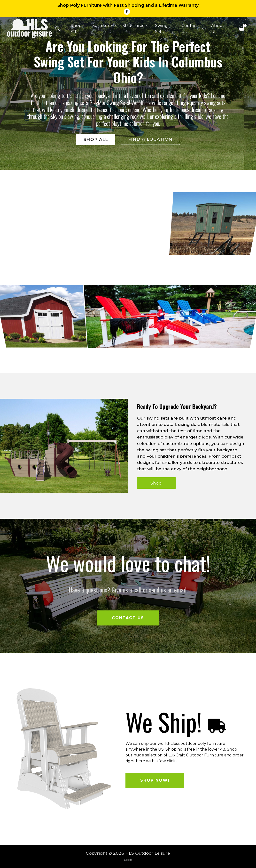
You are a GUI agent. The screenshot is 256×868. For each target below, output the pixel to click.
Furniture (102, 25)
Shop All (76, 28)
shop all (96, 139)
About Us (218, 28)
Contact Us (190, 28)
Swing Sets (161, 28)
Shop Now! (155, 780)
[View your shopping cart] (242, 29)
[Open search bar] (58, 28)
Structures (133, 25)
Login (128, 860)
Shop (157, 483)
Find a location (150, 139)
